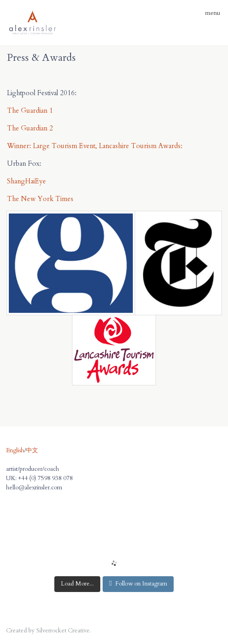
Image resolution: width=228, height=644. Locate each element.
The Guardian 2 (30, 128)
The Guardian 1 (30, 111)
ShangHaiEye (26, 181)
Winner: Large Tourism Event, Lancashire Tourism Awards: (96, 146)
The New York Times (40, 199)
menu (209, 13)
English (15, 450)
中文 (32, 450)
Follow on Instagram (138, 584)
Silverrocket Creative (63, 631)
